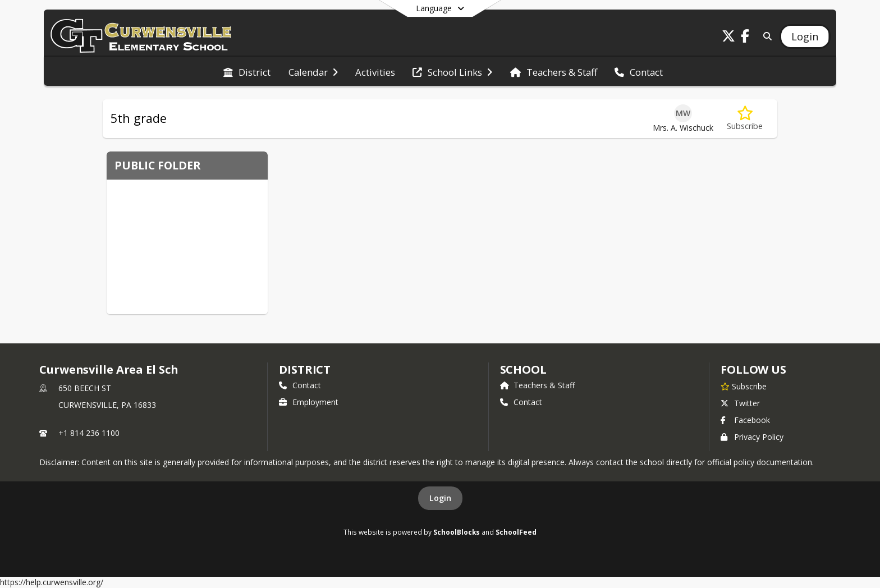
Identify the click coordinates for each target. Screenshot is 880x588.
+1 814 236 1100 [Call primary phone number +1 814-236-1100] (89, 433)
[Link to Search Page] (766, 36)
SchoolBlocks (457, 532)
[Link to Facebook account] (745, 38)
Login (440, 498)
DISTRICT (305, 369)
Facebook (745, 420)
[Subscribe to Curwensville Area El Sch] (744, 386)
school (523, 369)
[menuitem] (247, 71)
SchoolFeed (516, 532)
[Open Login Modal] (805, 36)
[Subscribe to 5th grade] (745, 119)
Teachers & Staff (537, 385)
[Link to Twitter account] (728, 38)
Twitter (740, 403)
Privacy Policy (752, 437)
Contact (300, 385)
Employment (309, 402)
